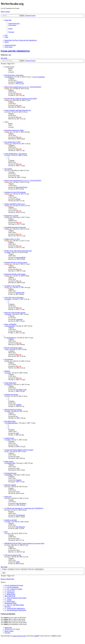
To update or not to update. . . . (14, 286)
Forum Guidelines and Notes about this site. (18, 110)
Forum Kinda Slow (10, 383)
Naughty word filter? (11, 520)
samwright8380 (21, 257)
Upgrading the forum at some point (15, 227)
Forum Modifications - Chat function (16, 154)
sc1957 (9, 522)
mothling (19, 405)
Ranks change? (9, 461)
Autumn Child (11, 463)
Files (6, 532)
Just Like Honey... (21, 503)
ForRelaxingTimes (12, 423)
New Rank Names (10, 421)
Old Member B (11, 338)
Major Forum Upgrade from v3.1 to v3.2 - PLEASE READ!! (23, 180)
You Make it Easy (21, 390)
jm (17, 416)
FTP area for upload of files (13, 555)
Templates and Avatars (11, 394)
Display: (9, 569)
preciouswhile (20, 293)
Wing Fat (9, 384)
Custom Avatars (9, 438)
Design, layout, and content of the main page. (18, 251)
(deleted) (7, 371)
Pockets (9, 299)
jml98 (18, 562)
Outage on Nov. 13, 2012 (12, 239)
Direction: (36, 569)
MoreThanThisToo (22, 187)
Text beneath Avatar (10, 473)
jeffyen (18, 199)
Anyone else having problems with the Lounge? (19, 450)
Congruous (19, 319)
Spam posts (8, 497)
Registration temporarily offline (14, 130)
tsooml (8, 373)
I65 (7, 349)
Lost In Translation (39, 77)
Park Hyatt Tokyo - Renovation (14, 75)
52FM (8, 440)
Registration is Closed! (11, 216)
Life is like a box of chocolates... (14, 297)
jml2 (17, 433)
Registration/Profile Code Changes (15, 274)
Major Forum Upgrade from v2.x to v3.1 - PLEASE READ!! (23, 87)
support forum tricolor (19, 636)
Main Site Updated (10, 485)
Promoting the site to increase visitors (16, 262)
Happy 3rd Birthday (11, 324)
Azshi (8, 411)
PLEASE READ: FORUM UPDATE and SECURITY (21, 99)
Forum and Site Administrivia (15, 51)
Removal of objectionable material (15, 313)
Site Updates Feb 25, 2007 (12, 142)
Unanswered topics (10, 45)
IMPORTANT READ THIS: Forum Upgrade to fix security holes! (24, 543)
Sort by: (22, 569)
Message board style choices (13, 410)
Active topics (9, 47)
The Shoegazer (21, 515)
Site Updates (8, 169)
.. (5, 336)
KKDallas (9, 475)
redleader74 (10, 77)
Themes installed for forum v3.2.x (15, 204)
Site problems (9, 359)
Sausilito (19, 480)
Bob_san (9, 89)
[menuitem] (14, 23)
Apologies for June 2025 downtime (15, 192)
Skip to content (5, 12)
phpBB (36, 636)
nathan (8, 252)
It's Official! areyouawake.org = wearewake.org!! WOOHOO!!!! (24, 508)
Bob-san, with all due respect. (13, 348)
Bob (10, 55)
